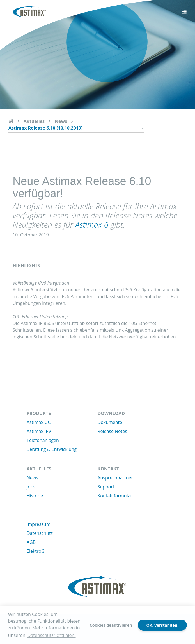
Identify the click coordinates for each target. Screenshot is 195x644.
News (61, 121)
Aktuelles (34, 121)
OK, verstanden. (162, 625)
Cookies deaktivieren (111, 625)
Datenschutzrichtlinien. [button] (52, 635)
